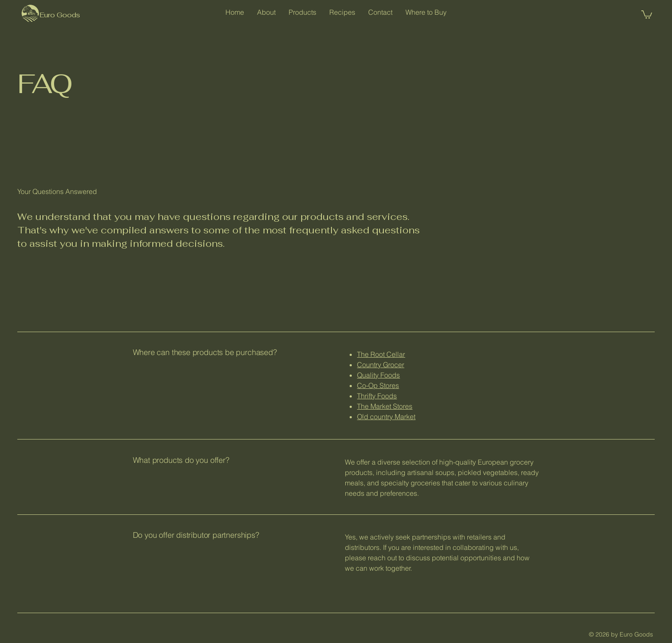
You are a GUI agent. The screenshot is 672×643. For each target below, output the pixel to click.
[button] (647, 14)
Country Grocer (381, 365)
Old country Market (386, 417)
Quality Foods (378, 375)
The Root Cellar (381, 354)
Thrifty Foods (377, 396)
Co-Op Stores (378, 385)
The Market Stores (385, 406)
